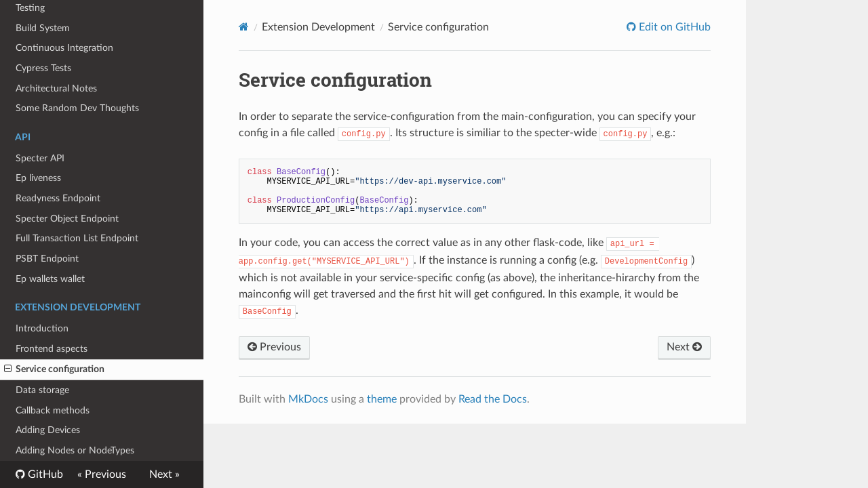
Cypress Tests (43, 68)
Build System (43, 28)
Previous (274, 347)
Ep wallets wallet (50, 279)
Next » (164, 474)
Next (684, 347)
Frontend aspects (52, 349)
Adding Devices (48, 430)
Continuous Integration (64, 48)
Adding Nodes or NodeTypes (75, 450)
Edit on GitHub (673, 27)
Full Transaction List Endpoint (77, 238)
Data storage (42, 390)
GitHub (44, 474)
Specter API (40, 158)
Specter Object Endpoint (67, 219)
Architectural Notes (56, 88)
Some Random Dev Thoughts (77, 108)
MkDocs (308, 399)
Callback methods (53, 410)
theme (382, 399)
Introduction (42, 328)
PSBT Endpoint (47, 259)
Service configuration (54, 369)
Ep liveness (38, 178)
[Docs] (244, 27)
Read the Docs (493, 399)
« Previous (102, 474)
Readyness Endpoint (58, 198)
